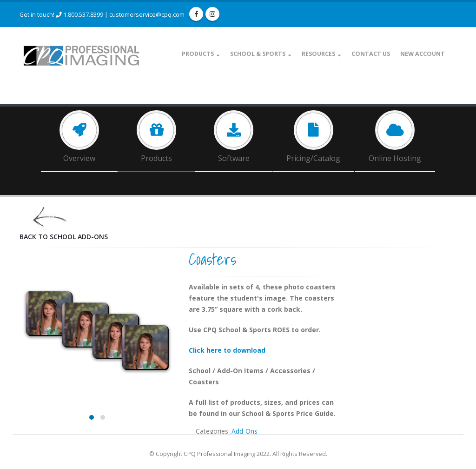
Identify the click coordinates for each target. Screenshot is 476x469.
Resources (318, 54)
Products (198, 54)
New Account (423, 54)
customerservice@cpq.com (147, 15)
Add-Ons (245, 431)
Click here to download (227, 350)
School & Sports (258, 54)
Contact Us (371, 54)
